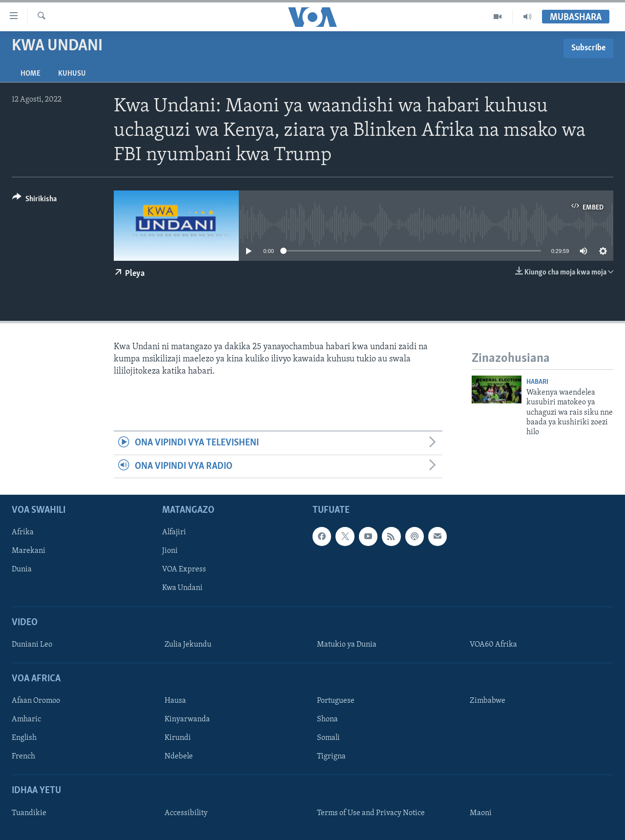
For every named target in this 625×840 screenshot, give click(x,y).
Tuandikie (29, 813)
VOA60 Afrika (493, 645)
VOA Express (184, 569)
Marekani (29, 551)
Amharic (26, 719)
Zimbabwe (488, 701)
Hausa (175, 701)
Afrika (23, 532)
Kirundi (178, 738)
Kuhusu (72, 74)
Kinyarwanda (187, 719)
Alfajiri (174, 532)
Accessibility (186, 813)
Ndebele (179, 756)
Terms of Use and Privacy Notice (371, 813)
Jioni (170, 551)
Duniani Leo (32, 645)
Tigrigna (331, 756)
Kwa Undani (182, 588)
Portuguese (336, 701)
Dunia (22, 569)
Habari (537, 382)
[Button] (34, 200)
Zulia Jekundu (188, 645)
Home (31, 74)
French (23, 756)
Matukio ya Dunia (347, 645)
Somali (328, 738)
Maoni (481, 813)
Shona (327, 719)
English (24, 738)
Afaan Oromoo (36, 701)
